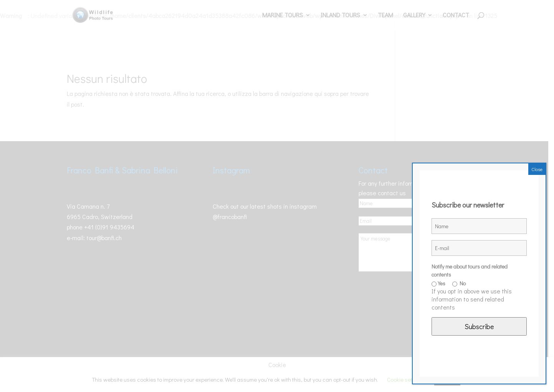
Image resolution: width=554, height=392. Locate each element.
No (459, 283)
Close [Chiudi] (537, 169)
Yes (438, 283)
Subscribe (479, 326)
